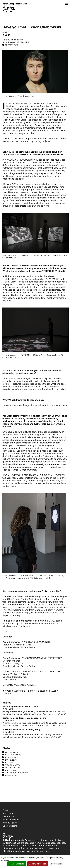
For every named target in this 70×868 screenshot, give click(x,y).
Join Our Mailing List (13, 820)
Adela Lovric (17, 40)
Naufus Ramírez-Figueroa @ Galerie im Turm (24, 718)
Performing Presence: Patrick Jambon (21, 706)
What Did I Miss (12, 755)
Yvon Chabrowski (15, 691)
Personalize (56, 864)
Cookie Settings (10, 826)
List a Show (8, 816)
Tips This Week (11, 765)
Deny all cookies (38, 864)
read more (61, 714)
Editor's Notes (11, 752)
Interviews (12, 45)
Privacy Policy (10, 823)
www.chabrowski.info (25, 685)
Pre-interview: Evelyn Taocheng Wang (21, 729)
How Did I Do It (11, 757)
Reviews (8, 762)
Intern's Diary (11, 768)
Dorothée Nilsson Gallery (43, 691)
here (41, 848)
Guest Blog (10, 775)
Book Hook (9, 770)
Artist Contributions (15, 773)
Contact (6, 810)
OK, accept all (17, 864)
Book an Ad (8, 813)
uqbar (9, 694)
